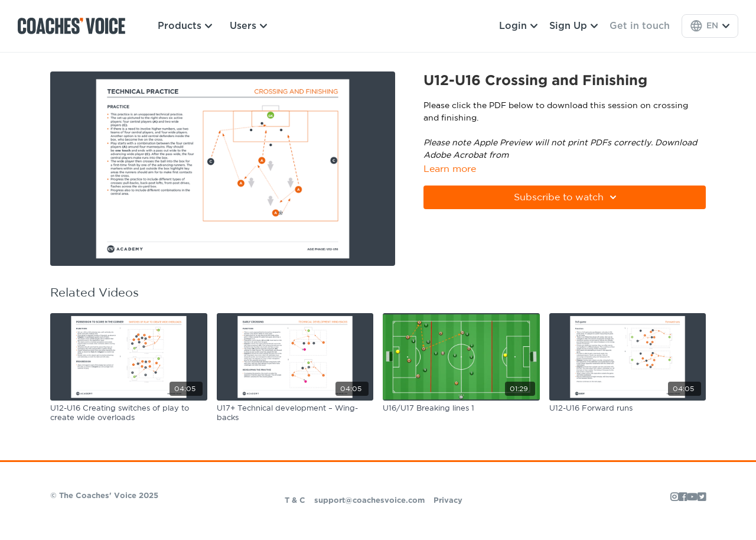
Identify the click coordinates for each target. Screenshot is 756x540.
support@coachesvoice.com (369, 501)
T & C (295, 501)
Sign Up (573, 26)
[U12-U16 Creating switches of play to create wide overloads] (129, 413)
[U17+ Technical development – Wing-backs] (295, 413)
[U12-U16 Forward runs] (628, 409)
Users (248, 26)
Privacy (448, 501)
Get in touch (640, 26)
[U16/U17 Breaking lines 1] (461, 409)
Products (185, 26)
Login (518, 26)
